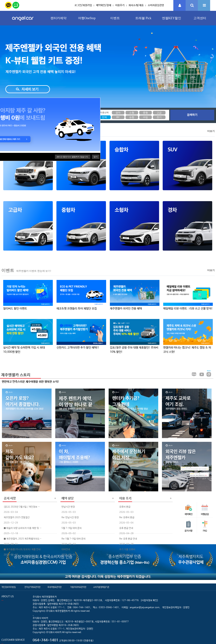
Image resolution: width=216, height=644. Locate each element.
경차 (118, 113)
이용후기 (120, 5)
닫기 (96, 157)
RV (118, 117)
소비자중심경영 (156, 5)
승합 (132, 117)
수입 (145, 117)
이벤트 (115, 18)
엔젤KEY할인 (172, 18)
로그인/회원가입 (83, 5)
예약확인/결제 (104, 5)
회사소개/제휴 (136, 5)
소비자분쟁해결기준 (101, 587)
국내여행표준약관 (54, 587)
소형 (132, 113)
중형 (145, 113)
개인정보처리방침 (9, 587)
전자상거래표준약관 (32, 587)
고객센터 (200, 18)
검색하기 (192, 115)
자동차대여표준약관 (78, 587)
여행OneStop (87, 18)
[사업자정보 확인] (149, 600)
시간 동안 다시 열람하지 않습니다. (73, 157)
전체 (104, 117)
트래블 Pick (143, 18)
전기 (159, 117)
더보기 (211, 131)
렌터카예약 (58, 18)
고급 (159, 113)
